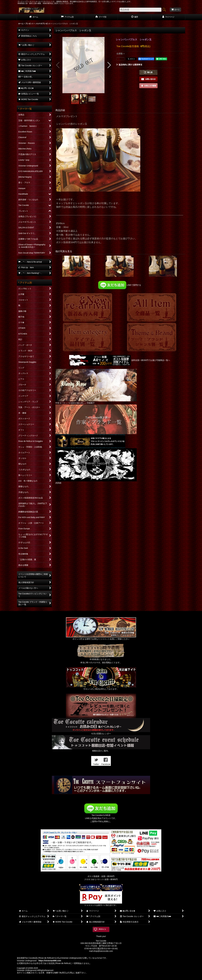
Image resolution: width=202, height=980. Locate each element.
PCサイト (103, 929)
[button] (58, 65)
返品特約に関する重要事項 (129, 65)
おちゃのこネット (96, 978)
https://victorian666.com (50, 961)
